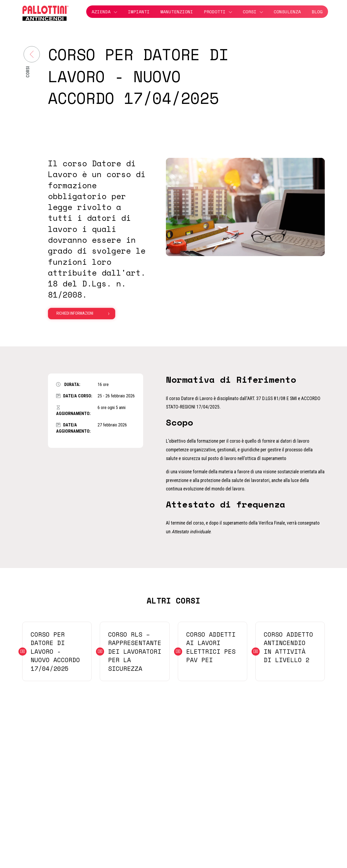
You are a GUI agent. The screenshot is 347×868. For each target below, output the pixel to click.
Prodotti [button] (215, 12)
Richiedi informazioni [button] (75, 313)
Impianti (139, 12)
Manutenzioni (177, 12)
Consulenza (287, 12)
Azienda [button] (101, 12)
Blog (317, 12)
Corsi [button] (250, 12)
